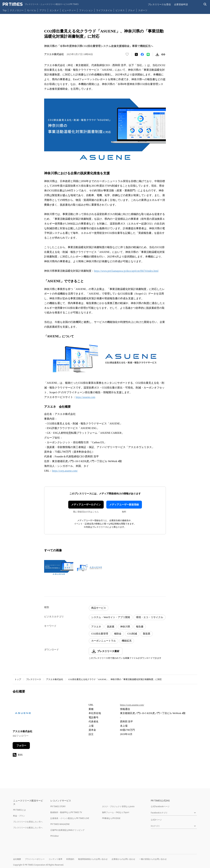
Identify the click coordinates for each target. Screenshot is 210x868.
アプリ (43, 10)
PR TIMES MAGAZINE (60, 824)
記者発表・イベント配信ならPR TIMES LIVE (70, 818)
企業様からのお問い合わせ (123, 859)
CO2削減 (132, 634)
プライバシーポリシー (35, 859)
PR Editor (55, 836)
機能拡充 (127, 641)
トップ (18, 679)
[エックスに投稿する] (136, 54)
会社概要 (17, 859)
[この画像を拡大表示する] (59, 568)
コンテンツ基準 (55, 859)
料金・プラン (19, 816)
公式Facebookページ (160, 806)
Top (5, 10)
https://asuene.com (85, 397)
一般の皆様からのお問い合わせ (153, 859)
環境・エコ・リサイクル (150, 617)
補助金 (118, 634)
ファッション (86, 10)
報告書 (140, 627)
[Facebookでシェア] (142, 54)
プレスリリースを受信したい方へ (28, 822)
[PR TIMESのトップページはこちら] (41, 4)
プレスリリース (34, 679)
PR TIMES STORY (58, 806)
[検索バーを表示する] (205, 4)
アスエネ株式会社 (55, 679)
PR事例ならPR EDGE (111, 818)
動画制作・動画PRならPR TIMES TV (66, 812)
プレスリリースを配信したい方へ (28, 828)
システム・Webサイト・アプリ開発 (111, 617)
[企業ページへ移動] (23, 714)
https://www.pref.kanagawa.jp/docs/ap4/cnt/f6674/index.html (126, 271)
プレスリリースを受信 (159, 4)
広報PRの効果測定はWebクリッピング (67, 830)
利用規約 (70, 859)
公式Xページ (156, 820)
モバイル (31, 10)
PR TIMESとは (19, 810)
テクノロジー (17, 10)
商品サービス (99, 608)
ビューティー (69, 10)
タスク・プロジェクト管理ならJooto (118, 806)
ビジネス (120, 10)
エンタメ (54, 10)
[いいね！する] (127, 54)
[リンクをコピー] (163, 54)
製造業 (147, 634)
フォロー (21, 745)
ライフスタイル (104, 10)
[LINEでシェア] (148, 54)
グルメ (131, 10)
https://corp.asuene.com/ (65, 471)
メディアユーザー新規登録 (124, 505)
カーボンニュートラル (104, 641)
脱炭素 (111, 627)
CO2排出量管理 (100, 634)
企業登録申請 (181, 4)
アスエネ (96, 627)
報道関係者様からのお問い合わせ (93, 859)
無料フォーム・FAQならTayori (116, 812)
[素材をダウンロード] (157, 54)
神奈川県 (125, 627)
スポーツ (143, 10)
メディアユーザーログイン (86, 505)
